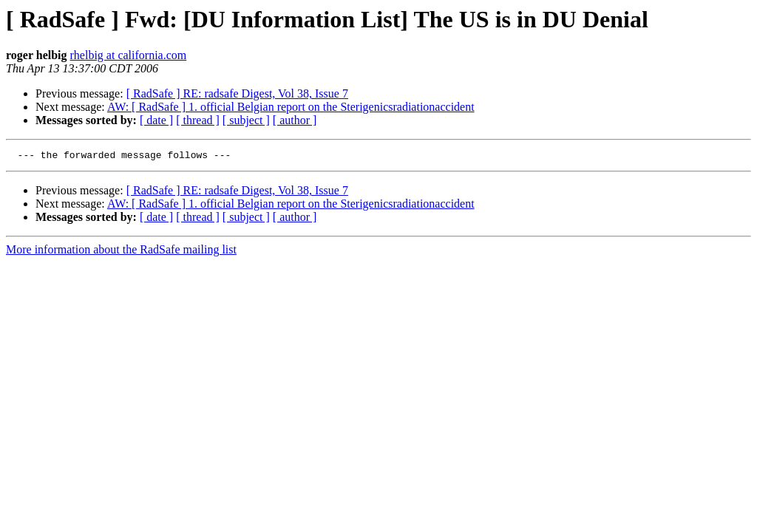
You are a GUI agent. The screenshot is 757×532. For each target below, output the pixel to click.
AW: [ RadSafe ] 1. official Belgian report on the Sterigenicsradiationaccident (291, 107)
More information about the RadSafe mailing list (121, 252)
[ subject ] (246, 120)
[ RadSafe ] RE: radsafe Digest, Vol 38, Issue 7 (237, 93)
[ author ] (295, 120)
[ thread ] (198, 120)
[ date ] (156, 120)
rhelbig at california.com (129, 55)
